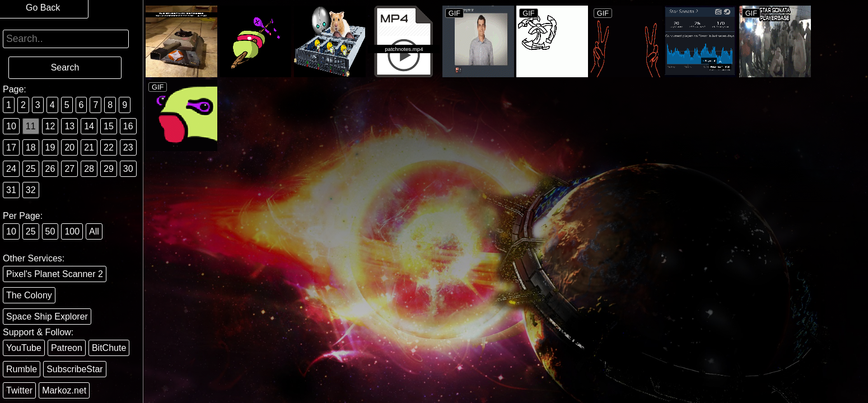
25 (31, 169)
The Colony (29, 295)
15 (109, 126)
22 (109, 147)
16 (128, 126)
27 (69, 169)
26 (50, 169)
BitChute (109, 348)
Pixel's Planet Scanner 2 (55, 274)
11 (31, 126)
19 (50, 147)
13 (69, 126)
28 (89, 169)
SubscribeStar (75, 369)
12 (50, 126)
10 (11, 126)
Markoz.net (64, 390)
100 (72, 231)
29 (109, 169)
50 (50, 231)
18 (31, 147)
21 (89, 147)
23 (128, 147)
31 (11, 190)
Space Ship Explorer (47, 317)
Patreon (67, 348)
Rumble (22, 369)
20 (69, 147)
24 (11, 169)
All (94, 231)
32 (31, 190)
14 (89, 126)
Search (65, 67)
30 (128, 169)
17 (11, 147)
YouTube (24, 348)
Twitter (19, 390)
